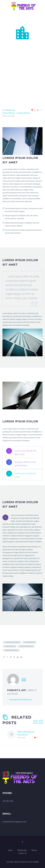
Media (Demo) (10, 646)
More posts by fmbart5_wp (21, 699)
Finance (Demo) (23, 113)
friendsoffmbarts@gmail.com (14, 822)
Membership (22, 850)
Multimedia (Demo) (26, 646)
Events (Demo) (8, 113)
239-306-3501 (8, 801)
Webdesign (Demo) (12, 650)
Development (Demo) (12, 642)
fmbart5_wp (10, 110)
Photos (34, 850)
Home (10, 850)
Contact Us (22, 853)
